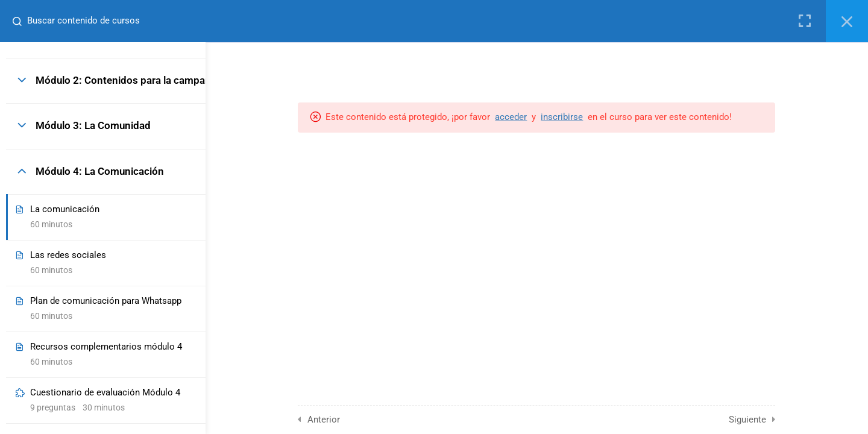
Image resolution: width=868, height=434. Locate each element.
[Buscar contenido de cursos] (16, 21)
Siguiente (788, 420)
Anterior (365, 420)
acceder (552, 117)
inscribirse (603, 117)
